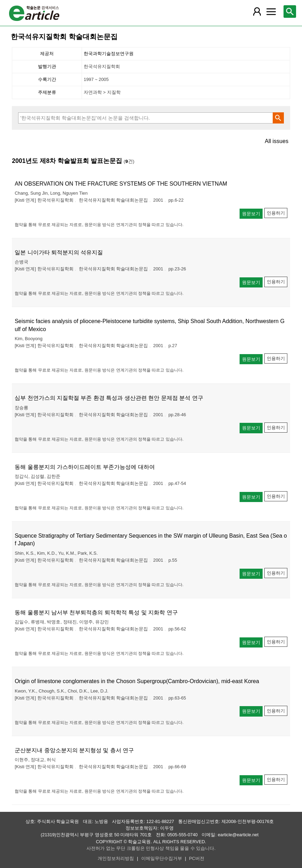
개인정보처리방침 (116, 858)
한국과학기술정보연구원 (109, 54)
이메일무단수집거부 (162, 858)
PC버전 (197, 858)
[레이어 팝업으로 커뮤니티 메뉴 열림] (271, 12)
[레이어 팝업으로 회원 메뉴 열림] (257, 12)
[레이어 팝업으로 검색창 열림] (290, 12)
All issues (277, 141)
